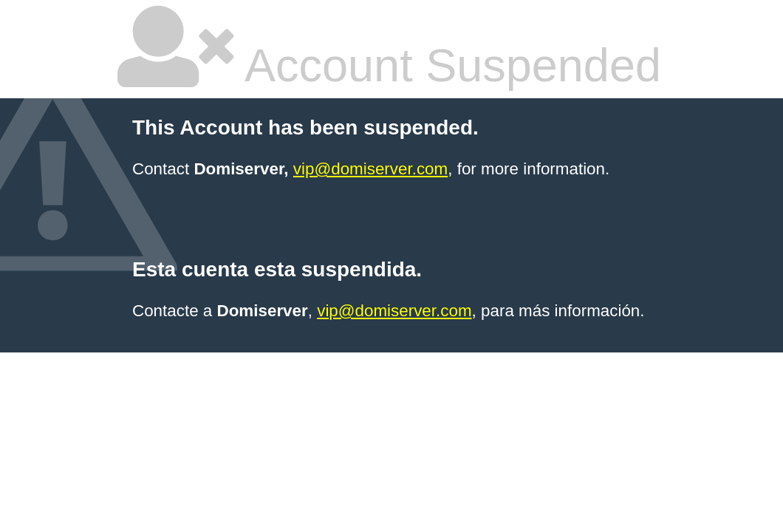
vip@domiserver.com (370, 169)
